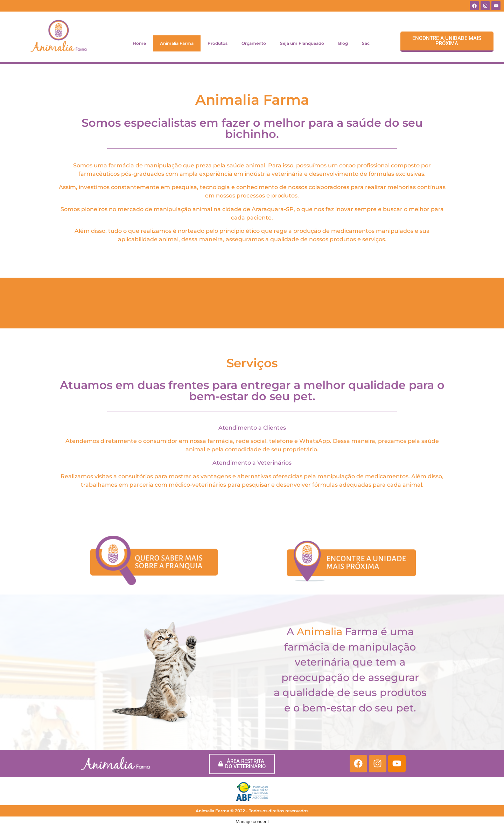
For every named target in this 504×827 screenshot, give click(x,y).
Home (139, 43)
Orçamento (254, 43)
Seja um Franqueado (302, 43)
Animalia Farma (177, 43)
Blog (343, 43)
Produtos (218, 43)
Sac (366, 43)
